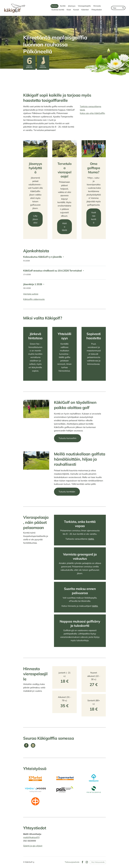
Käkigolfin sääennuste (34, 299)
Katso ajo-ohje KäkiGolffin (92, 113)
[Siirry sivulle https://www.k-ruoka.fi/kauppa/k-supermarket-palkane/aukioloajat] (64, 778)
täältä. (91, 539)
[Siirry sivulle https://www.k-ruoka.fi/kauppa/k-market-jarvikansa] (35, 778)
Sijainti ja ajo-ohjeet (33, 846)
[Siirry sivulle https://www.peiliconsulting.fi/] (64, 790)
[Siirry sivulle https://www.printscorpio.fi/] (94, 790)
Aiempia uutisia (31, 294)
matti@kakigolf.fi (31, 837)
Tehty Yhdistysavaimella (98, 862)
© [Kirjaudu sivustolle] (24, 862)
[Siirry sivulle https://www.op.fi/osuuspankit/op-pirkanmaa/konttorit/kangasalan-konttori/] (35, 801)
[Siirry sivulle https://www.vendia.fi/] (35, 790)
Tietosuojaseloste (72, 862)
